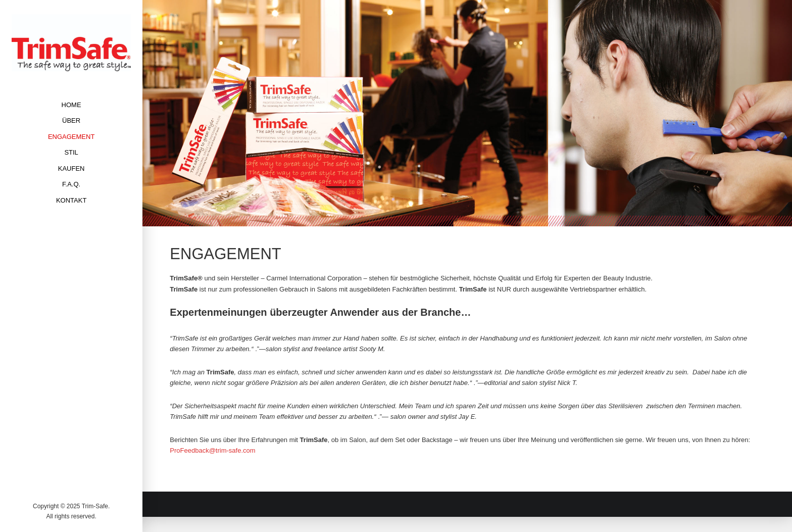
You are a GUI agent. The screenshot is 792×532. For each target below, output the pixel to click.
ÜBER (71, 120)
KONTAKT (71, 200)
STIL (71, 152)
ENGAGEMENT (71, 137)
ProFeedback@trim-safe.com (212, 450)
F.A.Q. (71, 184)
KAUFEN (71, 168)
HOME (71, 105)
